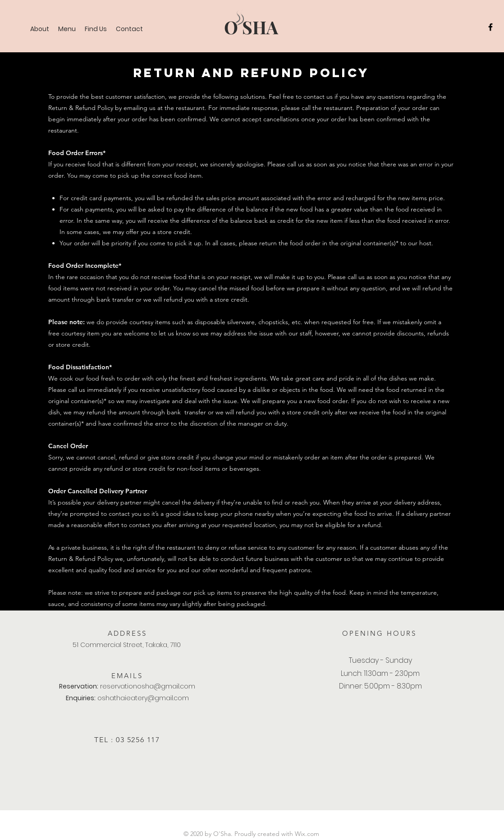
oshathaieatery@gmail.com (143, 698)
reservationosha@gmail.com (148, 686)
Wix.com (307, 834)
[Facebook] (490, 27)
